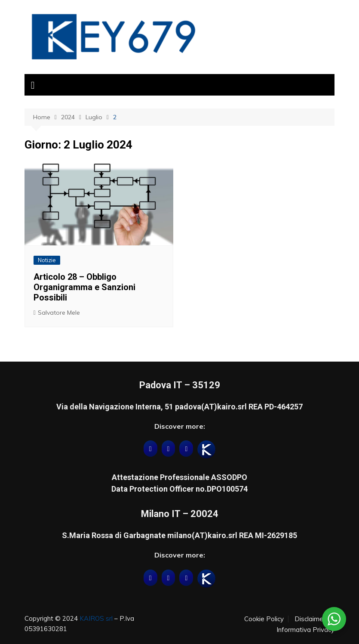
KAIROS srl (96, 618)
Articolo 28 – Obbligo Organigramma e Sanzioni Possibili (84, 287)
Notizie (47, 260)
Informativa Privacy (305, 630)
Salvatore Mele (59, 313)
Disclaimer (310, 619)
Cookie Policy (264, 619)
